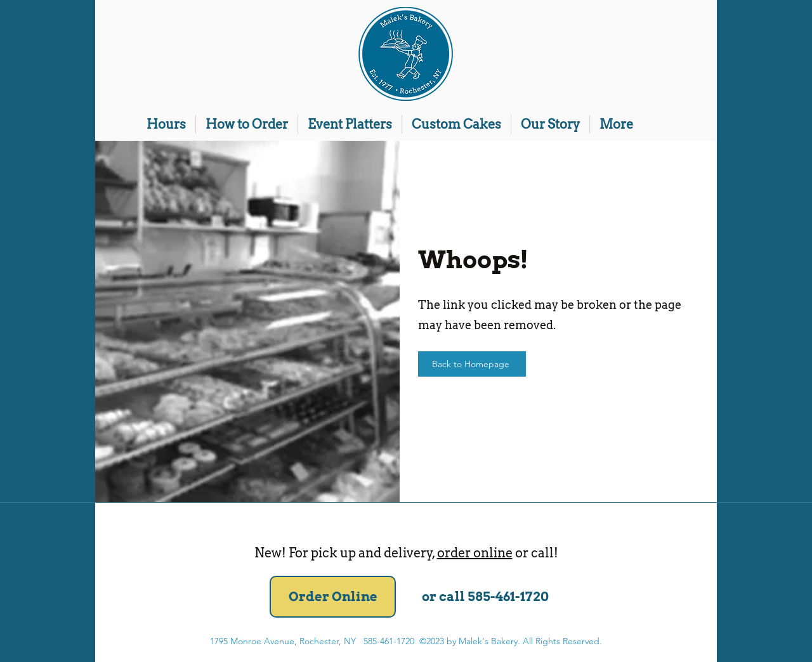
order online (475, 553)
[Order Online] (333, 597)
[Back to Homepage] (472, 364)
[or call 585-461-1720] (485, 597)
